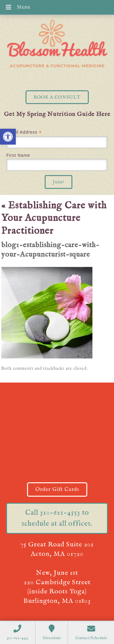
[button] (8, 137)
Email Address (24, 132)
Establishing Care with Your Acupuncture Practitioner (54, 218)
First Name (18, 155)
